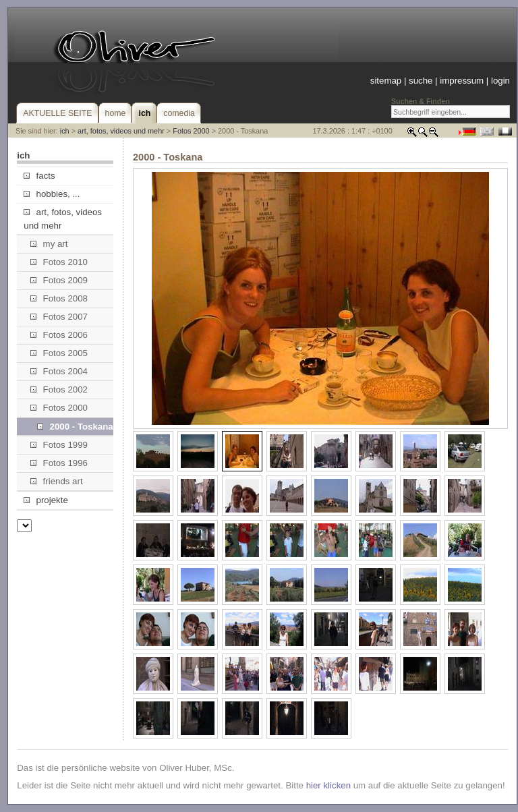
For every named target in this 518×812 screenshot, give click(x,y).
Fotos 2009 (59, 280)
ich (65, 131)
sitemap (386, 81)
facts (39, 176)
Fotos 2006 (59, 335)
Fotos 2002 (59, 389)
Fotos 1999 (59, 445)
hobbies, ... (52, 194)
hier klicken (328, 785)
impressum (462, 81)
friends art (56, 481)
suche (421, 81)
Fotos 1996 (59, 463)
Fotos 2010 (59, 262)
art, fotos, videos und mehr (121, 131)
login (500, 81)
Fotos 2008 (59, 298)
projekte (46, 500)
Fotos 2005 (59, 353)
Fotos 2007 (59, 317)
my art (49, 244)
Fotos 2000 (191, 131)
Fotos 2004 (59, 371)
